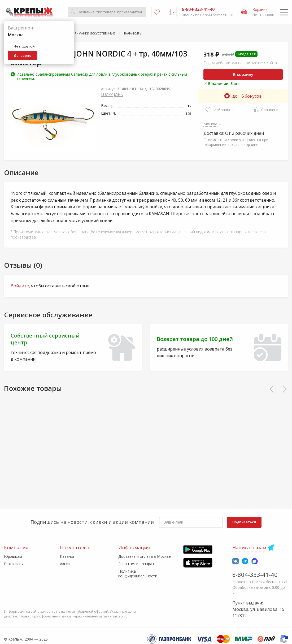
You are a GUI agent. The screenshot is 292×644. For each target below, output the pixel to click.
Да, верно (22, 55)
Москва (210, 124)
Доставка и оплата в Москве (145, 556)
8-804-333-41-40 (255, 574)
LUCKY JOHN (112, 95)
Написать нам (249, 547)
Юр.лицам (13, 556)
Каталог (67, 556)
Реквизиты (14, 564)
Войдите (20, 286)
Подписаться (244, 522)
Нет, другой (24, 46)
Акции (65, 564)
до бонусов (243, 96)
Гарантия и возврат (136, 564)
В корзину (243, 74)
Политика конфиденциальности (138, 574)
